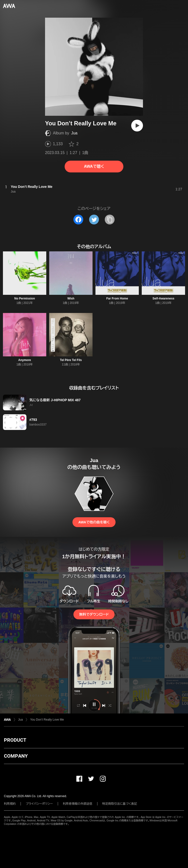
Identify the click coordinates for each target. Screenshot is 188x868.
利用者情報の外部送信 (78, 804)
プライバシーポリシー (39, 804)
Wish (71, 298)
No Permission (24, 298)
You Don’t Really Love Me (47, 720)
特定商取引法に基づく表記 (120, 804)
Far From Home (117, 298)
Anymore (24, 360)
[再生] (137, 126)
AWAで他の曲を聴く (94, 522)
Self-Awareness (163, 298)
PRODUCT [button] (15, 740)
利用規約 (10, 804)
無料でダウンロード (94, 614)
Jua (74, 133)
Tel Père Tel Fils (71, 360)
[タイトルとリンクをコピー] (110, 220)
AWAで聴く (94, 166)
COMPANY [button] (16, 756)
